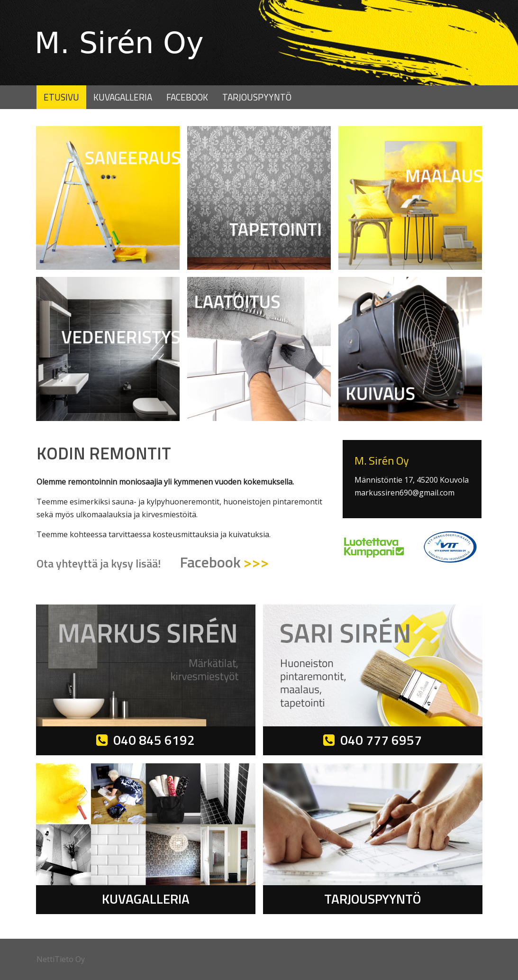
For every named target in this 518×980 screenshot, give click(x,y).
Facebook (187, 97)
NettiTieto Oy (61, 959)
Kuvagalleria (123, 97)
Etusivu (61, 97)
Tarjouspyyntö (257, 97)
